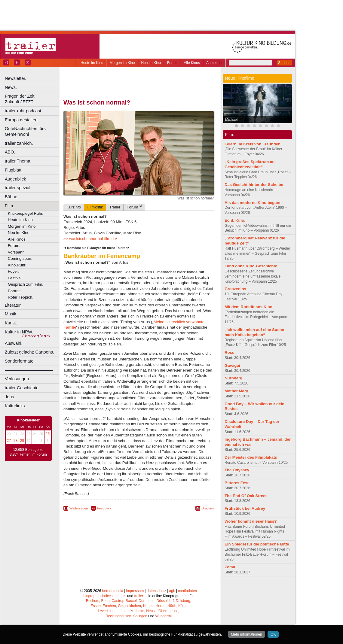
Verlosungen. (17, 379)
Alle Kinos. (17, 239)
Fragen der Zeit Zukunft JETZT (33, 99)
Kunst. (11, 323)
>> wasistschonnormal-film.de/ (90, 239)
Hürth (172, 606)
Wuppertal (164, 616)
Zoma (230, 567)
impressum (135, 591)
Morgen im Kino (122, 63)
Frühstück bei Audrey (245, 508)
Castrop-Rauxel (124, 601)
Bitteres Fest (237, 483)
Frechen (109, 606)
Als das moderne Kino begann (253, 203)
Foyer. (13, 271)
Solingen (140, 616)
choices (107, 596)
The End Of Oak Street (246, 496)
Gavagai (232, 365)
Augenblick (15, 179)
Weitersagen (79, 508)
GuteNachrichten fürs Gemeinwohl (25, 131)
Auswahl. (14, 343)
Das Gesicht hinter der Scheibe (254, 185)
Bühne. (12, 197)
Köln (182, 606)
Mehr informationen (246, 634)
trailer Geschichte (22, 388)
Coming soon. (20, 258)
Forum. (14, 246)
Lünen (123, 611)
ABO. (10, 152)
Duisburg (183, 601)
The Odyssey (237, 470)
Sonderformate (19, 361)
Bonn (106, 601)
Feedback (104, 508)
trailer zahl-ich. (19, 143)
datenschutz (156, 591)
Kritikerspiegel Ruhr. (26, 213)
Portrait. (15, 291)
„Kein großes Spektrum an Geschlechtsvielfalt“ (250, 164)
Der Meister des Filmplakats (251, 457)
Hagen (148, 606)
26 (48, 434)
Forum (172, 63)
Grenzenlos (235, 289)
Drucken (208, 508)
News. (11, 87)
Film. (9, 206)
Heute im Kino (92, 63)
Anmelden (214, 63)
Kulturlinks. (15, 406)
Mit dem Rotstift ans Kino (248, 307)
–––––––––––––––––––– (29, 370)
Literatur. (13, 305)
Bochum (93, 601)
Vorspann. (17, 252)
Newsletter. (15, 78)
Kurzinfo (74, 207)
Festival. (15, 278)
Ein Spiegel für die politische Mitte (257, 544)
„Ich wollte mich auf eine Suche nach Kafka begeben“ (254, 332)
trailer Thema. (18, 161)
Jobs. (10, 397)
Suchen (284, 63)
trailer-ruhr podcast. (24, 111)
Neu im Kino (151, 63)
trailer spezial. (18, 188)
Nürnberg (233, 378)
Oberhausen (168, 611)
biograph (90, 596)
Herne (161, 606)
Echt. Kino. (235, 220)
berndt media (113, 591)
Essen (96, 606)
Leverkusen (107, 611)
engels (121, 596)
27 (9, 441)
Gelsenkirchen (129, 606)
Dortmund (147, 601)
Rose (229, 352)
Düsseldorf (165, 601)
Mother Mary (236, 391)
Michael (231, 120)
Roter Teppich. (21, 297)
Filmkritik (95, 207)
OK (273, 634)
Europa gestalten (21, 120)
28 (15, 441)
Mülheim (137, 611)
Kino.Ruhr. (17, 265)
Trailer (115, 207)
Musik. (11, 314)
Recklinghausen (118, 616)
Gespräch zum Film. (26, 284)
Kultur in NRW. (19, 332)
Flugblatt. (14, 170)
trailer (139, 596)
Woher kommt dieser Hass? (251, 521)
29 (22, 441)
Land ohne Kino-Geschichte (251, 266)
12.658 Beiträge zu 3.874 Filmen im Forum (28, 452)
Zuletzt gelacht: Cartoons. (29, 352)
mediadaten (187, 591)
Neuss (151, 611)
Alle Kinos (192, 63)
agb (172, 591)
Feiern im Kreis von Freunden (253, 144)
